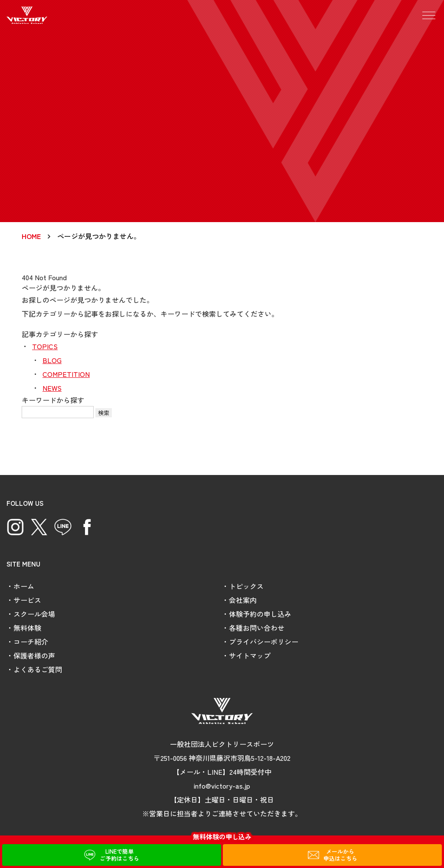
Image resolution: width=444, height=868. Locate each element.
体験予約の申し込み (260, 614)
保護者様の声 (34, 655)
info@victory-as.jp (222, 786)
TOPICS (45, 346)
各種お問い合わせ (257, 628)
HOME (31, 236)
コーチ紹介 (31, 642)
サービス (27, 600)
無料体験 (27, 628)
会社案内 (243, 600)
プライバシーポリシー (264, 642)
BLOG (52, 360)
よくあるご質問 (38, 669)
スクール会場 (34, 614)
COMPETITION (66, 374)
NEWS (52, 388)
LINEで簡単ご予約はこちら (119, 855)
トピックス (246, 586)
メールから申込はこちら (340, 855)
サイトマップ (250, 655)
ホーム (24, 586)
